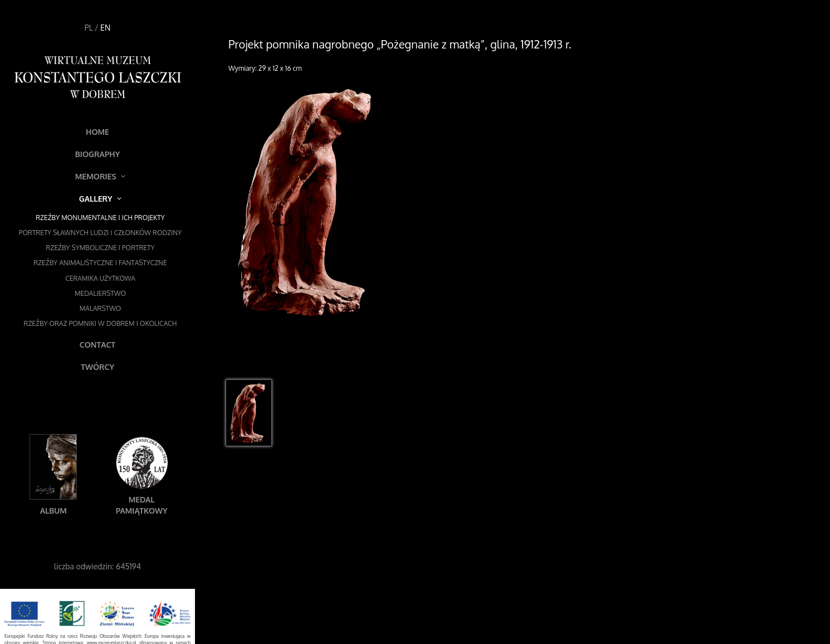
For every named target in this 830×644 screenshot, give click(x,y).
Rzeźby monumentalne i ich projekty (100, 218)
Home (97, 132)
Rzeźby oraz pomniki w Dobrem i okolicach (101, 323)
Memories (101, 176)
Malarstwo (101, 308)
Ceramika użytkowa (100, 278)
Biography (98, 154)
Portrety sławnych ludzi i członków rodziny (100, 233)
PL (89, 28)
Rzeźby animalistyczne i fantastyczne (100, 263)
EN (105, 28)
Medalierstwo (100, 293)
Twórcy (97, 367)
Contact (97, 345)
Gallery (100, 199)
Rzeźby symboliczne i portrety (101, 248)
